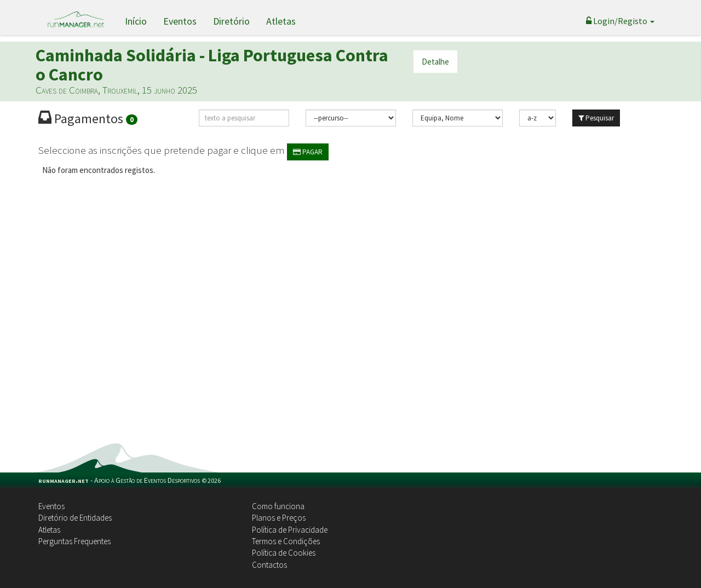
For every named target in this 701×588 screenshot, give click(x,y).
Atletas (281, 21)
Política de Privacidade (290, 530)
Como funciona (278, 506)
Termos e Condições (286, 541)
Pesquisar (596, 118)
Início (136, 21)
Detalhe (435, 62)
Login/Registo (620, 21)
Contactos (269, 565)
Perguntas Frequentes (74, 541)
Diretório (231, 21)
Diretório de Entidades (75, 518)
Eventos (180, 21)
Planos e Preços (279, 518)
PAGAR (308, 152)
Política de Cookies (284, 553)
